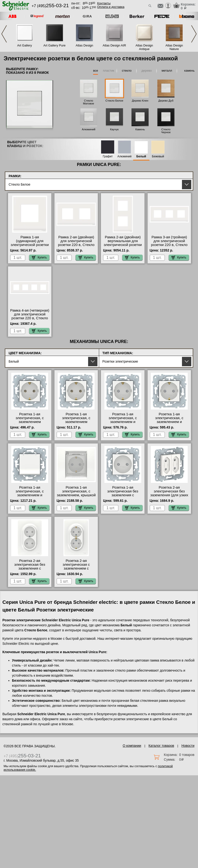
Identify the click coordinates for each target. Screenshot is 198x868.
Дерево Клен (140, 101)
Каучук (114, 129)
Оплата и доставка (111, 7)
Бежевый (158, 157)
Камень (140, 129)
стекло (127, 71)
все (96, 71)
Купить (39, 257)
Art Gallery (25, 45)
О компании (132, 746)
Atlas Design (84, 45)
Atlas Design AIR (114, 45)
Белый (141, 157)
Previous (4, 34)
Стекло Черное (166, 131)
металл (167, 71)
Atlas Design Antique (144, 47)
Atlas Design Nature (174, 47)
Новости (188, 746)
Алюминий (89, 129)
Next (194, 34)
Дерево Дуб (166, 101)
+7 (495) (50, 6)
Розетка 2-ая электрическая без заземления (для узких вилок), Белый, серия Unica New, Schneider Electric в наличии (169, 497)
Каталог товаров (161, 746)
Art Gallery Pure (54, 45)
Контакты (104, 3)
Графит (108, 157)
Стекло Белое (114, 101)
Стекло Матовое (89, 102)
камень (189, 71)
